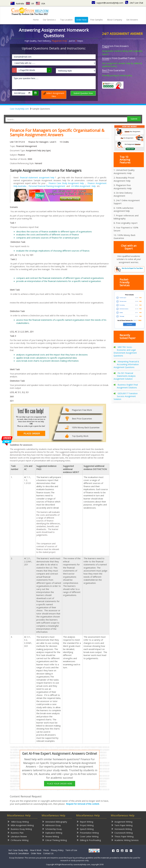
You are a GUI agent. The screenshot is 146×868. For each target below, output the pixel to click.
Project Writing (85, 825)
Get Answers (132, 20)
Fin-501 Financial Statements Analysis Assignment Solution (125, 376)
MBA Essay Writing (18, 822)
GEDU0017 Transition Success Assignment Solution (126, 396)
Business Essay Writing (20, 829)
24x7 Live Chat (134, 3)
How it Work (36, 850)
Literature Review (17, 836)
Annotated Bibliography (55, 822)
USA (41, 4)
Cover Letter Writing (88, 836)
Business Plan (16, 833)
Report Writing (85, 822)
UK (30, 4)
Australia (17, 4)
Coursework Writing (122, 833)
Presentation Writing (88, 833)
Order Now (81, 20)
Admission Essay (52, 825)
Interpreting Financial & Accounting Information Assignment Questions (126, 364)
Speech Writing (85, 829)
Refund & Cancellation (19, 853)
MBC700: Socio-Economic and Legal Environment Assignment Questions (125, 351)
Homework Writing (122, 829)
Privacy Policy (57, 850)
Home (36, 20)
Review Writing (51, 836)
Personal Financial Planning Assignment (47, 186)
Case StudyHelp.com (19, 109)
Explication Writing (52, 833)
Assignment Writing (122, 822)
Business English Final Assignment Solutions (127, 386)
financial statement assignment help (37, 178)
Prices (46, 850)
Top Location (66, 20)
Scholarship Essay (52, 829)
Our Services (49, 20)
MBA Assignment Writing (21, 825)
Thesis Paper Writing (122, 836)
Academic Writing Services (125, 840)
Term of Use (71, 850)
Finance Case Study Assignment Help (66, 183)
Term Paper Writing (122, 825)
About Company (115, 20)
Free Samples (97, 20)
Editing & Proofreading (89, 840)
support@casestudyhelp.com (107, 3)
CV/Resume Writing (18, 840)
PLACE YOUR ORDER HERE (60, 784)
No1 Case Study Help (18, 850)
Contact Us (48, 853)
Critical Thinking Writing (55, 840)
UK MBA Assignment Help (83, 186)
